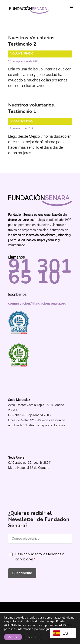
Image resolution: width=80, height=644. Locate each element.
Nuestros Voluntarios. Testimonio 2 (32, 41)
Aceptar (13, 637)
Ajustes (33, 637)
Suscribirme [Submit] (22, 573)
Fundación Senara (40, 609)
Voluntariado (22, 54)
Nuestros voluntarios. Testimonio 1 (31, 108)
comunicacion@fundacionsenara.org (37, 304)
